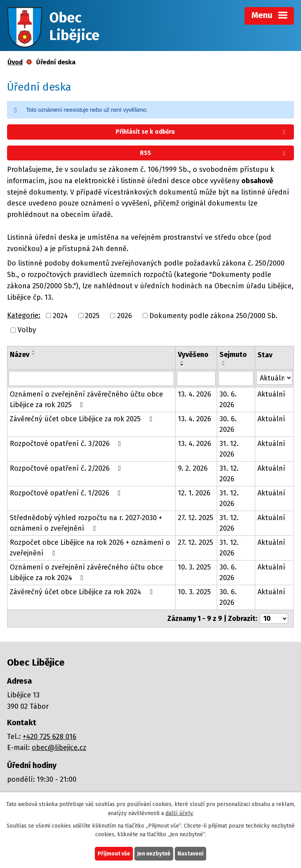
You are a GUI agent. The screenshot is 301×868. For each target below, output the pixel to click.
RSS (214, 153)
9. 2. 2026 (193, 468)
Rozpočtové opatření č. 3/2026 (67, 444)
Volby (27, 330)
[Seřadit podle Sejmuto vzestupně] (224, 362)
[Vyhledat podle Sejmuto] (236, 378)
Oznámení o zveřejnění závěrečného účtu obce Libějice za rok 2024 (86, 572)
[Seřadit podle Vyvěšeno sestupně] (182, 365)
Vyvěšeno (193, 355)
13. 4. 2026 (195, 394)
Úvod (15, 62)
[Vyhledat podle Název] (91, 378)
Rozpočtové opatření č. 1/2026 (67, 493)
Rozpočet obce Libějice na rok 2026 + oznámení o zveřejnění (90, 548)
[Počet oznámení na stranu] (274, 619)
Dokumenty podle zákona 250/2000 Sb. (213, 315)
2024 (60, 315)
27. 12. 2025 (196, 518)
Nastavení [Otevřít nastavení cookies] (190, 854)
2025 (92, 315)
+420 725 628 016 (50, 737)
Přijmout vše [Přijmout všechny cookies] (114, 854)
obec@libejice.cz (59, 748)
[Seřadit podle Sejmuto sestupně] (224, 365)
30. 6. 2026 (228, 399)
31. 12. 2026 (229, 449)
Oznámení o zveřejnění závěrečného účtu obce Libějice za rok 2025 (86, 399)
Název (20, 355)
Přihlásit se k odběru (202, 132)
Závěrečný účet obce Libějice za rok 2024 (83, 592)
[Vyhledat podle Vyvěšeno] (196, 378)
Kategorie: (24, 315)
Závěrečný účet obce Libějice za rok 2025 (83, 419)
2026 (125, 315)
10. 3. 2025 (194, 567)
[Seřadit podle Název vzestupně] (34, 351)
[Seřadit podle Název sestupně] (34, 354)
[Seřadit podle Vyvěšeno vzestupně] (182, 362)
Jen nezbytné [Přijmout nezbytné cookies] (154, 854)
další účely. (180, 813)
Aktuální (271, 394)
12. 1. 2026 (194, 493)
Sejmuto (233, 355)
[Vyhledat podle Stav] (274, 378)
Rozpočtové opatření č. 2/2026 (67, 468)
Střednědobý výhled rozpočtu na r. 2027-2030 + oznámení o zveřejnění (86, 523)
